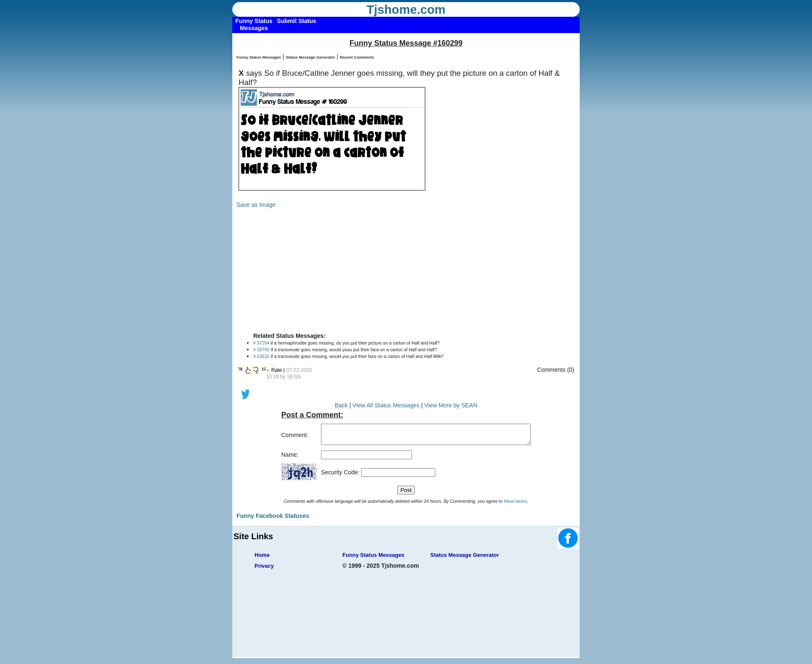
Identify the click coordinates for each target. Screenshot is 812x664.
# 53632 (261, 356)
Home (262, 559)
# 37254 (261, 343)
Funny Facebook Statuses (273, 520)
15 (264, 369)
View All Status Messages (386, 405)
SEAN (294, 377)
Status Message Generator (311, 57)
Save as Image (256, 205)
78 (240, 369)
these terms (516, 505)
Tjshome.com (406, 10)
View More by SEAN (451, 405)
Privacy (264, 570)
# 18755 (261, 350)
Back (341, 405)
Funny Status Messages (259, 57)
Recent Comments (357, 57)
